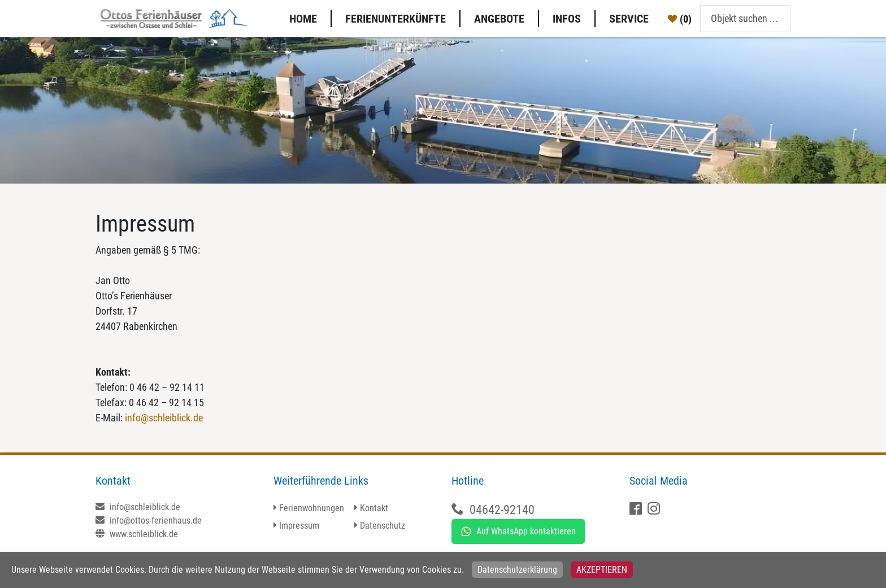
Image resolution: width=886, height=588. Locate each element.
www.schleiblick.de (137, 534)
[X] (655, 510)
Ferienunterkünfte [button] (396, 19)
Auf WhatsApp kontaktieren (518, 532)
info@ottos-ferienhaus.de (149, 521)
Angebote (499, 19)
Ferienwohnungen (312, 508)
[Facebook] (637, 510)
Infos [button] (567, 19)
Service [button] (629, 19)
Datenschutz (383, 526)
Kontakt (374, 508)
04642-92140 (502, 510)
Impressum (299, 526)
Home (303, 19)
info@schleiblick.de (164, 418)
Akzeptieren (602, 570)
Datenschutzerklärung (517, 570)
